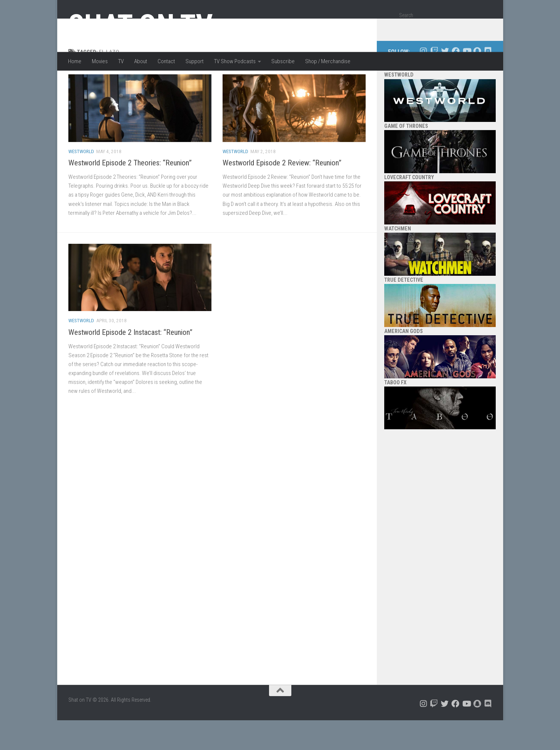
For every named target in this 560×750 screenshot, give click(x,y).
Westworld (81, 181)
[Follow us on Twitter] (445, 81)
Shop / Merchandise (328, 61)
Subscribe (283, 61)
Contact (166, 61)
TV (121, 61)
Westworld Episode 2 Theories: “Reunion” (130, 193)
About (141, 61)
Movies (100, 61)
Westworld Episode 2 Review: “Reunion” (282, 193)
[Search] (483, 27)
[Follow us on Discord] (488, 81)
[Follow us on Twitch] (434, 81)
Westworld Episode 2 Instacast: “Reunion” (130, 362)
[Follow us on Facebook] (456, 81)
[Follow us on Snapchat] (477, 81)
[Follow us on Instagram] (423, 81)
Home (75, 61)
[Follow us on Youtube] (467, 81)
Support (195, 61)
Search (406, 15)
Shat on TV (141, 25)
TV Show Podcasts (235, 61)
